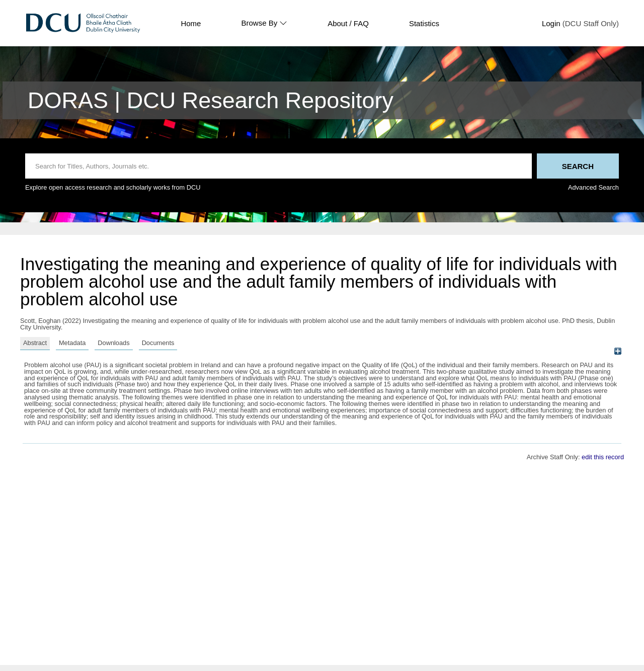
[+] (618, 351)
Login (551, 23)
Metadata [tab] (72, 343)
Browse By (264, 23)
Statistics (424, 23)
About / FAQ (348, 23)
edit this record (603, 457)
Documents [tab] (158, 343)
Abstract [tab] (35, 343)
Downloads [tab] (113, 343)
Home (191, 23)
